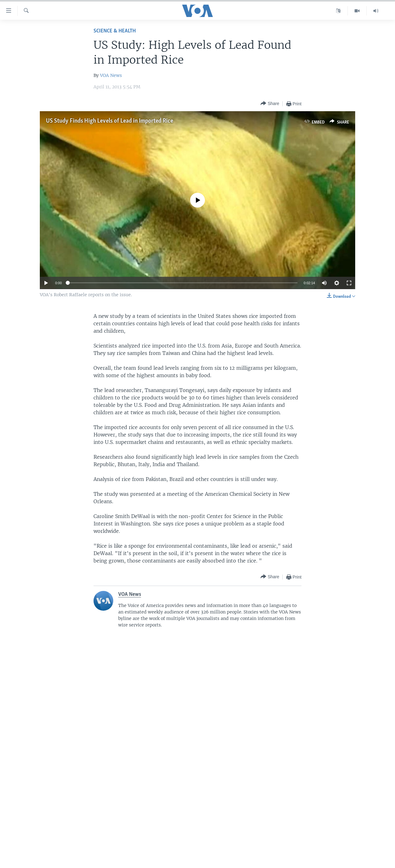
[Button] (270, 104)
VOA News (111, 75)
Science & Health (115, 31)
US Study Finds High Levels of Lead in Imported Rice (110, 121)
